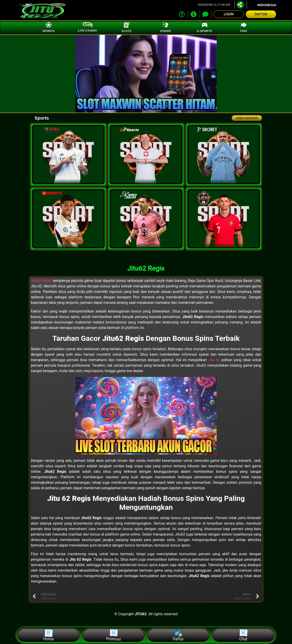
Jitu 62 (214, 360)
